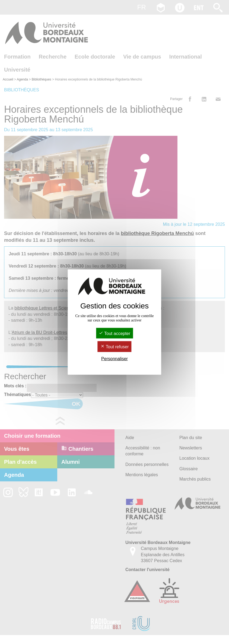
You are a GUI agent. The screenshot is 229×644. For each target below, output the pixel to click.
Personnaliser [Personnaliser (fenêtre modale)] (114, 358)
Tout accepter (114, 334)
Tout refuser (115, 347)
